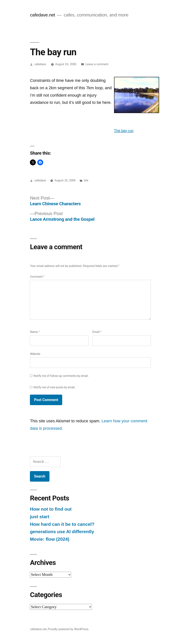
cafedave (40, 64)
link (86, 180)
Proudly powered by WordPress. (68, 629)
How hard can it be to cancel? (62, 524)
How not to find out (51, 509)
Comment (37, 277)
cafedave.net (42, 15)
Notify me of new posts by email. (55, 387)
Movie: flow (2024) (50, 539)
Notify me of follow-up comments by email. (61, 376)
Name (35, 332)
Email (97, 332)
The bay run (124, 131)
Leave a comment (97, 64)
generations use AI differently (62, 532)
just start (40, 517)
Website (35, 354)
